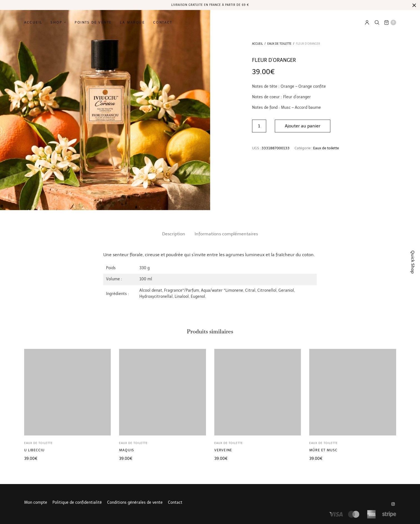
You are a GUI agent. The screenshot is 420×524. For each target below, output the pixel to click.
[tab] (174, 234)
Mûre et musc (323, 450)
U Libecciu (35, 450)
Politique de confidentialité (77, 503)
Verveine (223, 450)
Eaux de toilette (279, 44)
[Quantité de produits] (259, 126)
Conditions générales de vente (135, 503)
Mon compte (36, 503)
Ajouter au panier (303, 126)
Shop (56, 22)
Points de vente (93, 22)
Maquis (127, 450)
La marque (132, 22)
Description (174, 234)
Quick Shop (413, 262)
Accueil (33, 22)
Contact (163, 22)
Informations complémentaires (226, 234)
